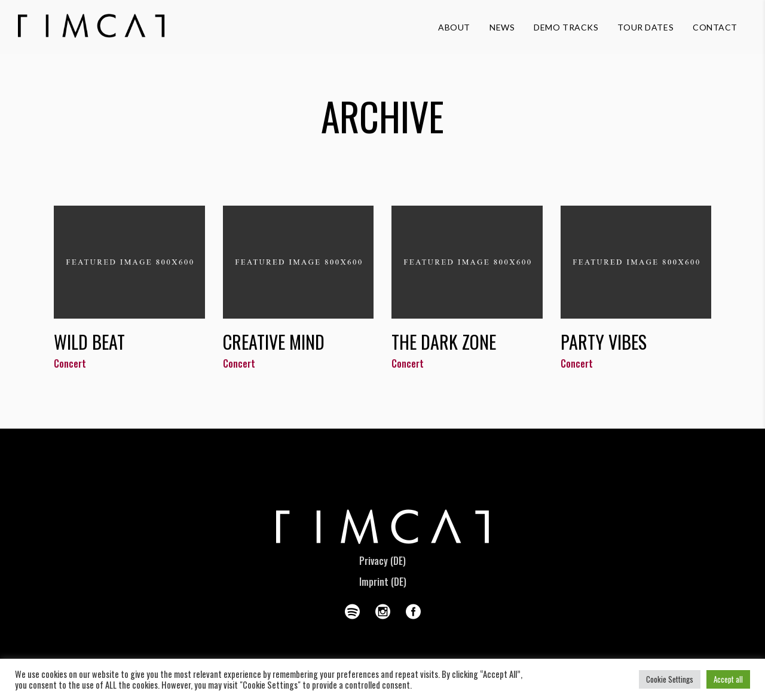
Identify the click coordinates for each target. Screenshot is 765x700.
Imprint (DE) (383, 582)
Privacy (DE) (382, 561)
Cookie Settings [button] (670, 679)
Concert (70, 363)
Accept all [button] (728, 679)
